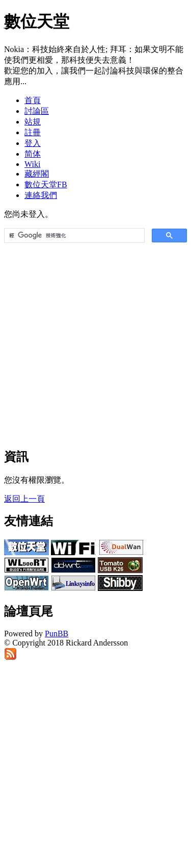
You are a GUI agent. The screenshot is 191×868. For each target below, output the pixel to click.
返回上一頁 (24, 499)
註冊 (33, 132)
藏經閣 (37, 174)
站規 (33, 122)
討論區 (37, 111)
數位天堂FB (46, 184)
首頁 (33, 100)
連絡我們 (41, 195)
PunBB (57, 634)
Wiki (32, 164)
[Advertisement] (95, 341)
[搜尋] (73, 236)
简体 (33, 154)
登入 (33, 143)
